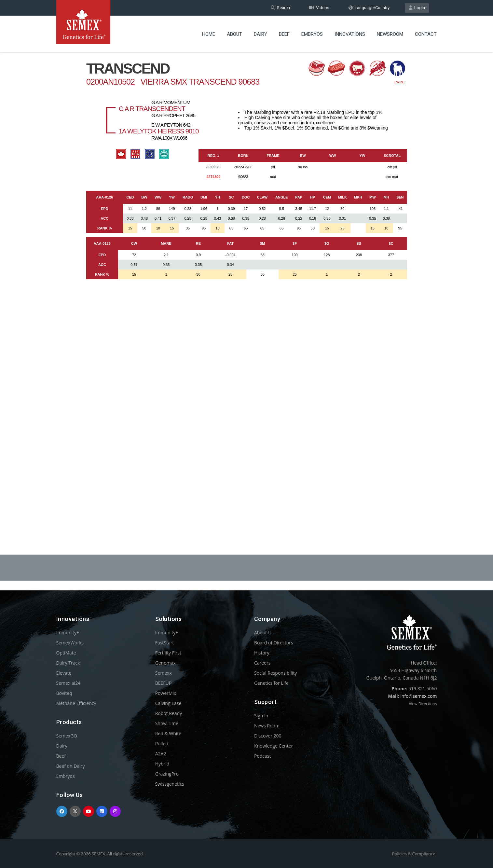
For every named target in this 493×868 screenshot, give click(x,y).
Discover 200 (268, 736)
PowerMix (166, 693)
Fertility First (168, 653)
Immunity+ (68, 633)
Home (209, 34)
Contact (426, 34)
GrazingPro (167, 774)
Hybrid (162, 764)
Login (417, 8)
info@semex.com (418, 696)
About (234, 34)
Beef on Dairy (71, 766)
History (262, 653)
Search (280, 8)
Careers (262, 663)
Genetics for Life (271, 683)
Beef (284, 34)
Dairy (260, 34)
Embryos (312, 34)
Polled (162, 744)
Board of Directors (274, 643)
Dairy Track (68, 663)
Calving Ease (168, 703)
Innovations (350, 34)
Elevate (64, 673)
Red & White (168, 733)
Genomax (165, 663)
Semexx (164, 673)
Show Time (167, 723)
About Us (264, 633)
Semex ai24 (68, 683)
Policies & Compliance (414, 854)
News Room (267, 726)
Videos (319, 8)
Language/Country (369, 8)
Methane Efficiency (76, 703)
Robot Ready (169, 713)
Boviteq (64, 693)
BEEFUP (163, 683)
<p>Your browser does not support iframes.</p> (247, 286)
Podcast (263, 756)
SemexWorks (70, 643)
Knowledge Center (274, 746)
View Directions (423, 704)
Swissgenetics (170, 784)
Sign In (261, 716)
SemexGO (67, 736)
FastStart (165, 643)
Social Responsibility (275, 673)
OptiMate (66, 653)
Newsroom (390, 34)
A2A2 (161, 754)
